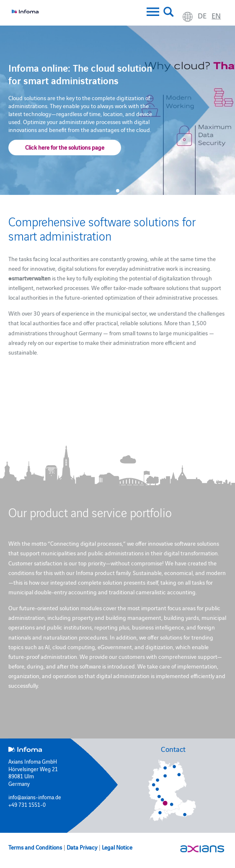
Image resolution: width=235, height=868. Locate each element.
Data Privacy (82, 847)
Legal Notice (117, 847)
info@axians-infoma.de (35, 797)
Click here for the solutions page (65, 147)
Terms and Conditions (35, 847)
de (202, 15)
